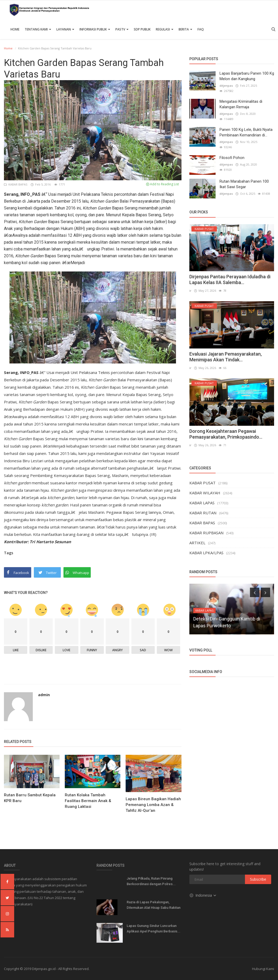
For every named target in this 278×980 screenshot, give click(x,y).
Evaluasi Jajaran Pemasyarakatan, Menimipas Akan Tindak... (226, 357)
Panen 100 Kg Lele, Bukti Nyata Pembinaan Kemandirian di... (246, 132)
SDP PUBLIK (142, 29)
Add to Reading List (162, 184)
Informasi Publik (95, 29)
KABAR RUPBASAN (206, 533)
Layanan (65, 29)
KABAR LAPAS (202, 503)
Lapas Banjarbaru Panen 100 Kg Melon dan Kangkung (247, 76)
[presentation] (255, 592)
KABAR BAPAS (16, 184)
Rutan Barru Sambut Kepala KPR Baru (30, 798)
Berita (185, 29)
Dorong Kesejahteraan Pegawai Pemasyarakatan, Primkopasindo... (226, 434)
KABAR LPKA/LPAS (206, 553)
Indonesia (203, 895)
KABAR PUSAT (202, 483)
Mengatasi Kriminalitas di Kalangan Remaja (241, 104)
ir (190, 291)
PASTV (122, 29)
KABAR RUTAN (203, 513)
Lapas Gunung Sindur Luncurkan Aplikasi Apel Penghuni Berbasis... (154, 928)
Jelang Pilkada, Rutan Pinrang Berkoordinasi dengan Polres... (151, 881)
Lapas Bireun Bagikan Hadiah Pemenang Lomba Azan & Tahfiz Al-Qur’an (153, 805)
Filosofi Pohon (232, 158)
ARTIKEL (197, 543)
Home (15, 29)
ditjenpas (226, 86)
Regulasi (165, 29)
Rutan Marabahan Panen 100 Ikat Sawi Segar (244, 184)
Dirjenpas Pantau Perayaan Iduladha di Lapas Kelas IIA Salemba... (230, 279)
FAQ (201, 29)
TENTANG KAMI (38, 29)
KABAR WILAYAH (205, 493)
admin (44, 695)
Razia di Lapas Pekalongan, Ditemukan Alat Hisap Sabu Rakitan (154, 905)
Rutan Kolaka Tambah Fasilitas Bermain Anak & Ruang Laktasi (88, 801)
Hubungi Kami (263, 969)
